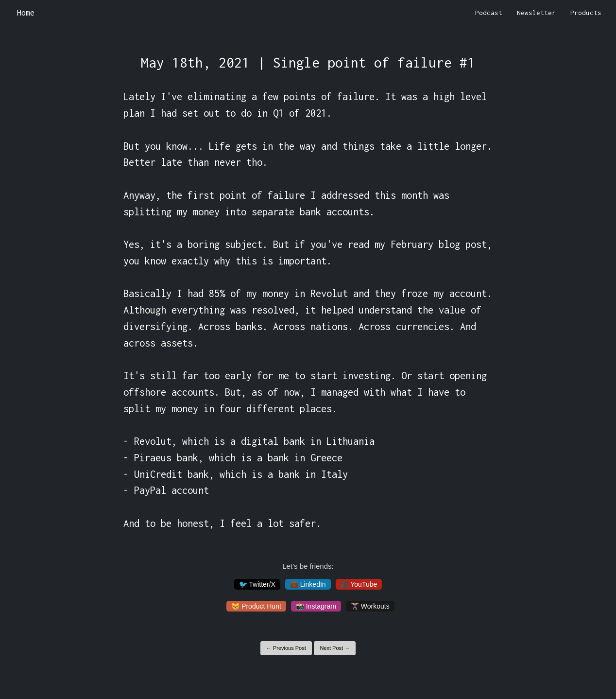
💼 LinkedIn (308, 584)
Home (26, 13)
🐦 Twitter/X (257, 584)
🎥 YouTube (359, 584)
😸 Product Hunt (256, 606)
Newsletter (536, 13)
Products (586, 13)
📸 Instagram (316, 606)
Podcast (489, 13)
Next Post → (335, 648)
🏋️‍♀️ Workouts (370, 606)
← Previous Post (286, 648)
